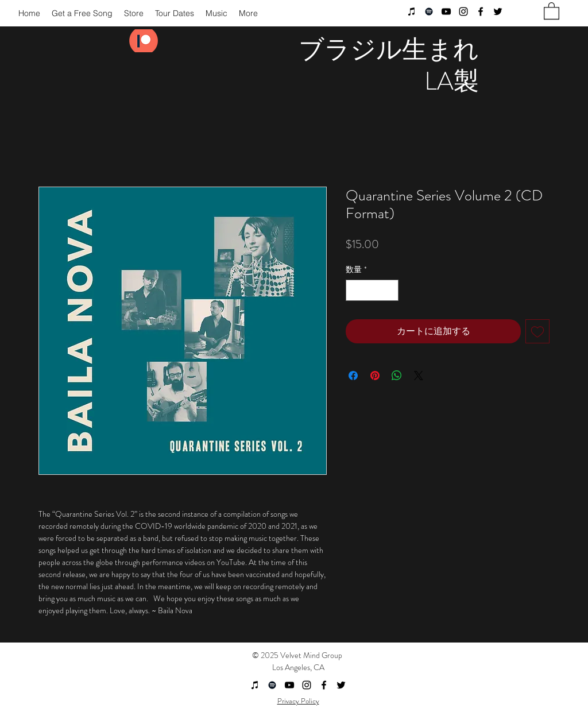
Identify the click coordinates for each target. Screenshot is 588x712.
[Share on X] (419, 376)
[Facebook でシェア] (353, 376)
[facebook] (481, 11)
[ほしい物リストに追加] (537, 331)
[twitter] (498, 11)
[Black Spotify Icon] (429, 11)
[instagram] (463, 11)
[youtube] (446, 11)
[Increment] (390, 290)
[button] (552, 10)
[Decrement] (355, 290)
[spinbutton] (372, 290)
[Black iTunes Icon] (412, 11)
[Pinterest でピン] (375, 376)
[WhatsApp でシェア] (397, 376)
